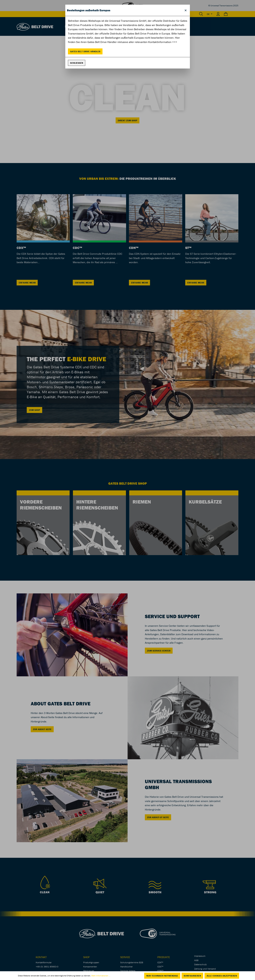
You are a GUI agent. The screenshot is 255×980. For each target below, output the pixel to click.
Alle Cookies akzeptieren (222, 976)
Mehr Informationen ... (101, 976)
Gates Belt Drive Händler (85, 51)
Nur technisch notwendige (162, 976)
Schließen (77, 63)
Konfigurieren (192, 976)
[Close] (186, 10)
